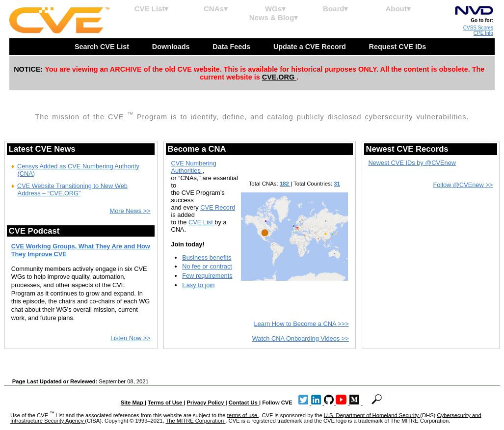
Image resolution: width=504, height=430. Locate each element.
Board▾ (335, 9)
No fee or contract (207, 266)
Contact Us (244, 403)
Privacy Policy (206, 403)
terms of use (243, 415)
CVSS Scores (478, 28)
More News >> (130, 211)
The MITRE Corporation (195, 421)
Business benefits (207, 257)
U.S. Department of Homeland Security (372, 415)
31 (337, 184)
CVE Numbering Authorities (193, 167)
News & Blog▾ (274, 17)
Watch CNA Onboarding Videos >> (301, 338)
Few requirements (207, 276)
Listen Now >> (131, 338)
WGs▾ (275, 9)
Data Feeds (232, 47)
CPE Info (483, 33)
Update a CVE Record (311, 47)
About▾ (398, 9)
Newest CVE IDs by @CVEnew (412, 163)
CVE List (201, 222)
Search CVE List (103, 47)
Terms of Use (166, 403)
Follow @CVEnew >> (463, 185)
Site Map (133, 403)
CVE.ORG (279, 77)
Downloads (172, 47)
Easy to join (198, 285)
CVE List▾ (152, 9)
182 (285, 184)
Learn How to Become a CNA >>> (302, 324)
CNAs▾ (216, 9)
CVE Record (218, 207)
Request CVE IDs (399, 47)
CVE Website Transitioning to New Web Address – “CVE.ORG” (72, 189)
